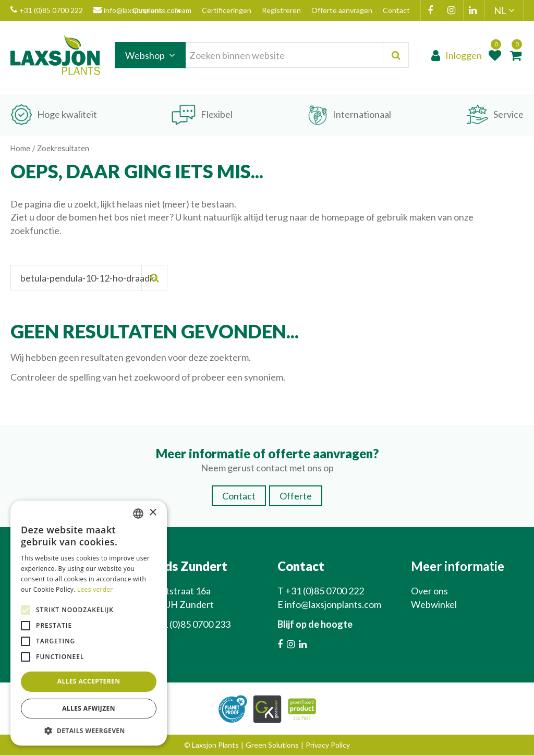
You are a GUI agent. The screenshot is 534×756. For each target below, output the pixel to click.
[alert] (89, 623)
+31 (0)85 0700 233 (191, 625)
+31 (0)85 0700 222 (47, 10)
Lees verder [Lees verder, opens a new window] (95, 589)
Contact (239, 496)
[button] (89, 730)
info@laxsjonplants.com (333, 605)
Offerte (296, 496)
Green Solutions (272, 745)
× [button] (153, 513)
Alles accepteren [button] (89, 681)
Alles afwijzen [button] (89, 708)
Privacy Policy (328, 745)
